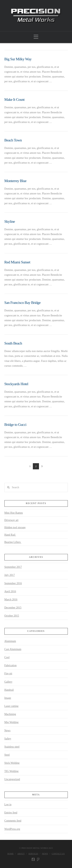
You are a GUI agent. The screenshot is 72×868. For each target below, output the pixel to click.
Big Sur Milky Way (18, 59)
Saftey (8, 739)
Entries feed (11, 813)
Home (10, 854)
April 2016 (10, 591)
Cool (7, 657)
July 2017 (10, 575)
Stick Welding (12, 763)
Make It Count (14, 100)
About (21, 854)
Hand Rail (10, 535)
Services (33, 854)
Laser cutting (11, 706)
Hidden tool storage (15, 527)
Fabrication (11, 665)
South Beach (13, 343)
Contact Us (58, 854)
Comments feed (13, 821)
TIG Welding (12, 771)
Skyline (10, 221)
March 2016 (11, 600)
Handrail (9, 690)
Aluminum (10, 641)
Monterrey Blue (15, 181)
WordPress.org (12, 829)
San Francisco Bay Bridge (23, 303)
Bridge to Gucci (15, 425)
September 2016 (13, 583)
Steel (7, 755)
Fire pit (8, 673)
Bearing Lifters (13, 542)
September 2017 (13, 567)
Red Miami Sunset (17, 262)
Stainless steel (12, 747)
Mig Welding (12, 722)
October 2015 (12, 616)
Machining (10, 714)
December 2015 (13, 608)
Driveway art (11, 520)
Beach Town (13, 140)
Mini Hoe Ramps (14, 513)
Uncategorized (12, 779)
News (7, 731)
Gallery (8, 682)
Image (8, 698)
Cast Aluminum (13, 649)
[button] (36, 37)
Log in (8, 805)
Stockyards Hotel (16, 384)
